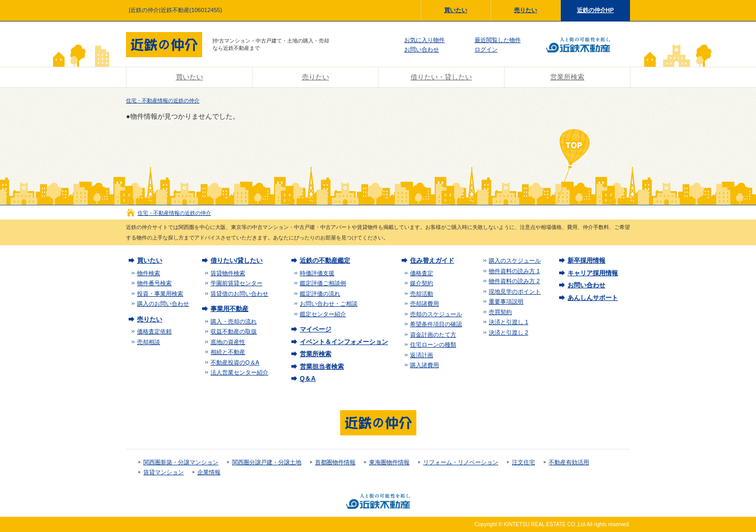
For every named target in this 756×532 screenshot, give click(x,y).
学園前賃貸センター (237, 283)
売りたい (526, 10)
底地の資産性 (228, 342)
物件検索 (149, 273)
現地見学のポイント (515, 291)
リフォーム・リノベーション (461, 462)
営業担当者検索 (322, 367)
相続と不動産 (228, 352)
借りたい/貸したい (237, 260)
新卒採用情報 (586, 260)
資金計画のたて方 (433, 335)
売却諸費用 (424, 304)
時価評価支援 (317, 273)
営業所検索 (567, 77)
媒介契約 (422, 283)
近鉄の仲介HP (595, 10)
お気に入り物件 (424, 40)
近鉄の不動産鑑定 (325, 260)
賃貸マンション (164, 472)
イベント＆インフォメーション (344, 342)
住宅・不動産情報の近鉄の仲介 (163, 101)
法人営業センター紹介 (239, 372)
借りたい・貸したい (441, 77)
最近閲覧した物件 (498, 40)
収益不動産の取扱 (234, 331)
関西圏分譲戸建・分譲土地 (267, 462)
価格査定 (422, 273)
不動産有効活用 (569, 462)
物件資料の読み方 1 (514, 271)
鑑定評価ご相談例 (323, 283)
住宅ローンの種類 (433, 345)
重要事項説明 (506, 301)
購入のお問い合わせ (163, 304)
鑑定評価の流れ (320, 294)
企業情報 (209, 472)
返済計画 (422, 355)
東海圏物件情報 (389, 462)
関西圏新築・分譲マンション (181, 462)
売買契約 (500, 312)
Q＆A (308, 379)
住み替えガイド (432, 260)
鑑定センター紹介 (323, 314)
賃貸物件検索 (228, 273)
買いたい (456, 10)
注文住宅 (523, 462)
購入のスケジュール (515, 260)
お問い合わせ (422, 49)
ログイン (486, 49)
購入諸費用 (424, 365)
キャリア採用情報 (593, 273)
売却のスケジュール (436, 314)
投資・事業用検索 (160, 294)
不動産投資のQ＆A (235, 362)
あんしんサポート (593, 298)
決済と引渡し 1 (508, 322)
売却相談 (149, 342)
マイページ (316, 329)
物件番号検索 (154, 283)
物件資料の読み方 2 (514, 281)
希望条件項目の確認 (436, 324)
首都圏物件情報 (335, 462)
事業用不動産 (229, 309)
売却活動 (422, 294)
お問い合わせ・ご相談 (329, 304)
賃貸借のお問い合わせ (239, 294)
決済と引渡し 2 (508, 332)
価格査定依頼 (154, 331)
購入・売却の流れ (234, 321)
